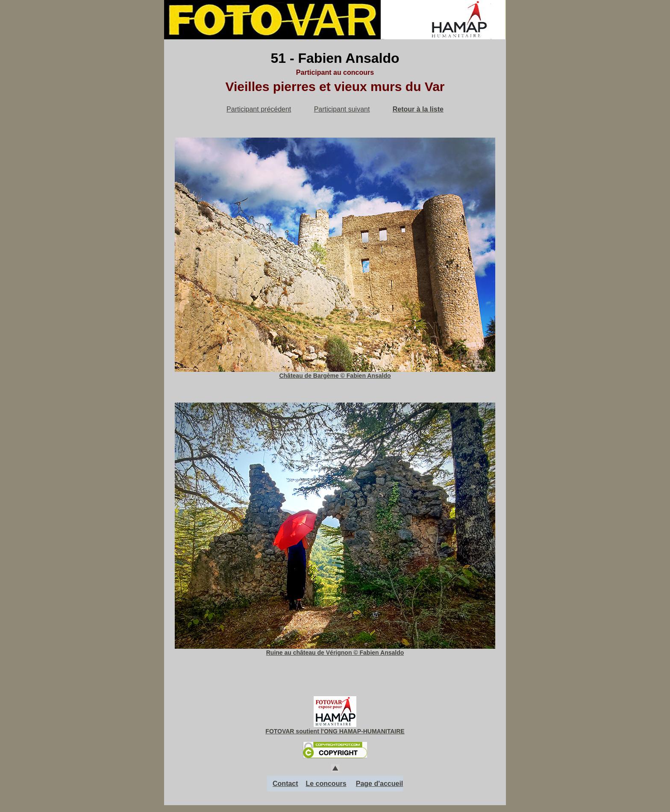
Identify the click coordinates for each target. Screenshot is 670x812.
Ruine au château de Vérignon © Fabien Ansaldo (335, 650)
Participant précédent (259, 109)
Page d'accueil (380, 784)
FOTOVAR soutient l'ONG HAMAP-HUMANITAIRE (335, 731)
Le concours (326, 784)
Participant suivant (342, 109)
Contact (285, 784)
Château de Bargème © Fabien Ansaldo (335, 373)
